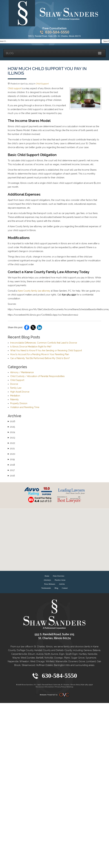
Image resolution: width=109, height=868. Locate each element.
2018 (11, 465)
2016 (11, 476)
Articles (62, 584)
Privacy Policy (60, 687)
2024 (11, 432)
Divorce (14, 384)
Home (47, 576)
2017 (11, 470)
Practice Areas (60, 580)
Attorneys (47, 580)
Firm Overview (59, 576)
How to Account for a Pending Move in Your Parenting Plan (40, 354)
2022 (11, 443)
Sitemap (70, 687)
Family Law (16, 388)
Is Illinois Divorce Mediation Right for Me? (31, 347)
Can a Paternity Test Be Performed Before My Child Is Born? (40, 358)
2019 (11, 459)
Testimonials (46, 588)
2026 (11, 421)
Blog (10, 53)
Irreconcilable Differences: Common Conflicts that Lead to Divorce (44, 343)
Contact (65, 588)
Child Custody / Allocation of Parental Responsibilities (37, 376)
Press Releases (50, 584)
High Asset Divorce (20, 392)
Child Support (42, 84)
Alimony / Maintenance (22, 372)
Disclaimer (50, 687)
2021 (11, 449)
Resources (40, 687)
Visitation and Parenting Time (25, 407)
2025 (11, 427)
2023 (11, 438)
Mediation (15, 396)
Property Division (19, 403)
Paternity (14, 399)
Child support (15, 88)
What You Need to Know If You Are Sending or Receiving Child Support (46, 350)
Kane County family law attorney (34, 291)
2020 (11, 454)
